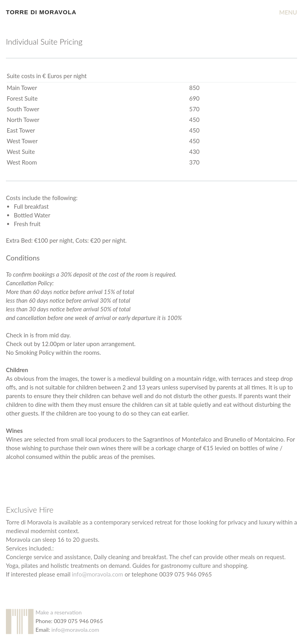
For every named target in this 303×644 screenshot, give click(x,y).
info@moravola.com (97, 574)
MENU (288, 12)
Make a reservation (59, 612)
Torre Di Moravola (41, 12)
